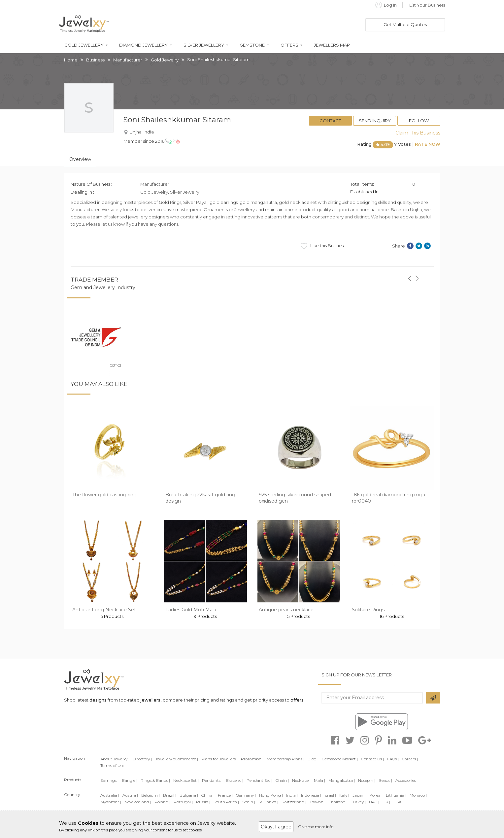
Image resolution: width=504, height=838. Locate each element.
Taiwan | (318, 802)
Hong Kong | (271, 795)
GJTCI (115, 365)
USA (397, 802)
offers (297, 700)
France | (225, 795)
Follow (419, 121)
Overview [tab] (80, 159)
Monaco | (418, 795)
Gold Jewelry (165, 60)
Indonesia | (311, 795)
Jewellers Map (332, 45)
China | (208, 795)
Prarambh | (252, 759)
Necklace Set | (186, 780)
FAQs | (393, 759)
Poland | (162, 802)
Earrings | (109, 780)
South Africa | (226, 802)
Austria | (130, 795)
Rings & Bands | (155, 780)
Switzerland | (294, 802)
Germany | (246, 795)
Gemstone (252, 45)
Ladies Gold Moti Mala (191, 610)
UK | (386, 802)
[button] (410, 275)
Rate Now (428, 144)
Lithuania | (396, 795)
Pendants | (212, 780)
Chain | (282, 780)
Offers (289, 45)
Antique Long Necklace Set (104, 610)
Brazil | (170, 795)
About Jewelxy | (115, 759)
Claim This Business (418, 133)
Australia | (110, 795)
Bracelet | (235, 780)
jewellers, (151, 700)
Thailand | (338, 802)
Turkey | (358, 802)
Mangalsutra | (342, 780)
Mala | (319, 780)
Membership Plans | (286, 759)
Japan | (359, 795)
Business (95, 60)
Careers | (410, 759)
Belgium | (151, 795)
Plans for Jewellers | (219, 759)
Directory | (142, 759)
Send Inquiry (375, 121)
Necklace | (301, 780)
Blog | (313, 759)
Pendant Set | (259, 780)
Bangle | (130, 780)
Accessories (406, 780)
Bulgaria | (189, 795)
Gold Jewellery (84, 45)
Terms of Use (112, 765)
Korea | (376, 795)
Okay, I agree (276, 827)
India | (292, 795)
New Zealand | (138, 802)
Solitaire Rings (368, 610)
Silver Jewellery (204, 45)
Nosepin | (367, 780)
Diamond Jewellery (143, 45)
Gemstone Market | (340, 759)
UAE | (374, 802)
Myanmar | (111, 802)
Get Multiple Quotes (405, 24)
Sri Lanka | (268, 802)
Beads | (385, 780)
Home (71, 60)
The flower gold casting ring (104, 495)
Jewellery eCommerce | (177, 759)
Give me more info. (316, 827)
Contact (330, 121)
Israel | (330, 795)
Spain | (249, 802)
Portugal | (183, 802)
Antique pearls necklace (286, 610)
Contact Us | (372, 759)
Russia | (203, 802)
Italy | (344, 795)
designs (98, 700)
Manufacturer (128, 60)
